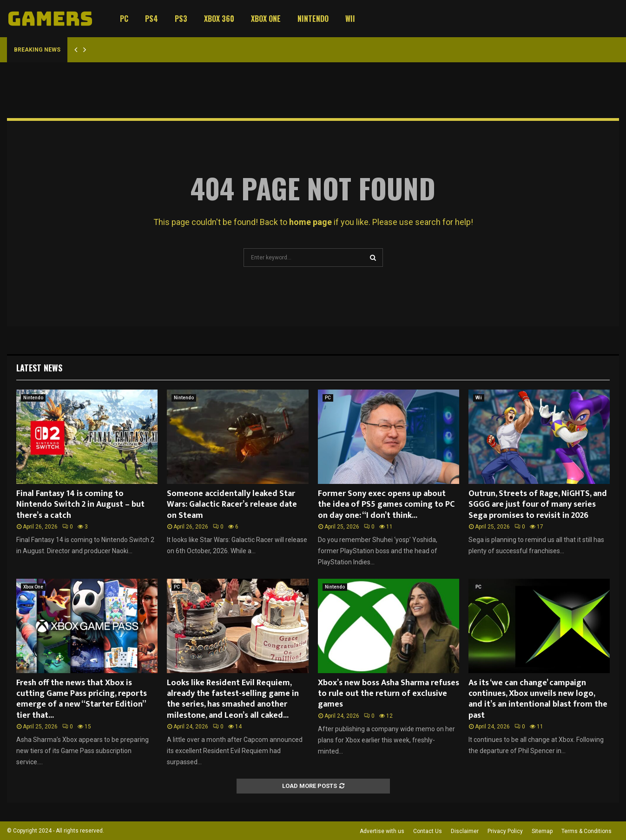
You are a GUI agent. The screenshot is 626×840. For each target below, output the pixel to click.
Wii (350, 19)
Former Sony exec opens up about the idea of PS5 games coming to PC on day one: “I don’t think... (386, 505)
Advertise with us (382, 831)
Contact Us (428, 831)
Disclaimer (465, 831)
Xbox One (266, 19)
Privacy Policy (505, 831)
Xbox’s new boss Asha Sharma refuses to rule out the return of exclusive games (389, 694)
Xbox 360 (219, 19)
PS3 (181, 19)
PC (124, 19)
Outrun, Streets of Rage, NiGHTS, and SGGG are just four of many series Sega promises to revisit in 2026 (538, 505)
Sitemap (542, 831)
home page (310, 222)
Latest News (39, 368)
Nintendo (313, 19)
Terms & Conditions (586, 831)
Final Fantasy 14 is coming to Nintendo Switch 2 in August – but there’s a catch (80, 505)
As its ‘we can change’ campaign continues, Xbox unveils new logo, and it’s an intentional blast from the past (538, 699)
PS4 (152, 19)
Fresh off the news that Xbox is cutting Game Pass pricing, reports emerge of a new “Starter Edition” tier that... (82, 699)
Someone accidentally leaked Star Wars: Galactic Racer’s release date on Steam (232, 505)
